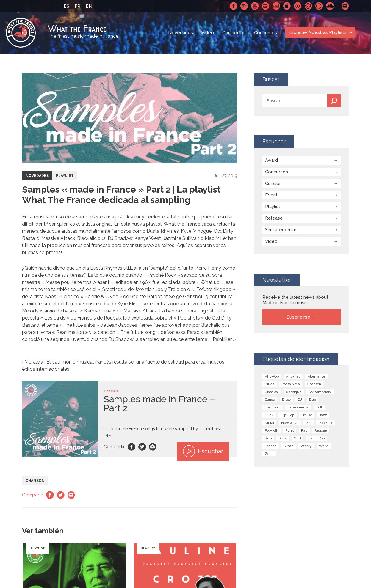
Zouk (269, 454)
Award (271, 160)
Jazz (323, 415)
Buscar (334, 101)
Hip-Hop (287, 415)
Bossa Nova (291, 384)
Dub (313, 400)
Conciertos (234, 33)
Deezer (276, 6)
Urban (288, 446)
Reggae (321, 430)
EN (89, 6)
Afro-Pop (272, 376)
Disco (286, 400)
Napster (309, 6)
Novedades (181, 33)
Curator (273, 183)
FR (78, 6)
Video (208, 33)
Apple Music (287, 6)
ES (66, 6)
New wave (290, 423)
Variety (306, 446)
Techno (271, 446)
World (324, 446)
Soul (298, 438)
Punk (290, 430)
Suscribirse (298, 317)
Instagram (244, 6)
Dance (270, 400)
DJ (300, 400)
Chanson (35, 481)
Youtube (255, 6)
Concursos (266, 33)
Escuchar (203, 451)
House (307, 415)
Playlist (65, 176)
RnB (268, 438)
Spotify (266, 6)
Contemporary (320, 392)
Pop (309, 423)
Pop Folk (325, 423)
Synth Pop (316, 438)
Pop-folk (271, 430)
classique (294, 392)
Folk (320, 407)
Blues (270, 384)
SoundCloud (330, 6)
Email (153, 447)
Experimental (298, 407)
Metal (269, 423)
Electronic (273, 407)
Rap (304, 430)
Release (274, 218)
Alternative (316, 376)
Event (271, 195)
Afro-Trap (293, 376)
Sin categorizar (281, 230)
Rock (283, 438)
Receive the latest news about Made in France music (295, 300)
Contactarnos (345, 6)
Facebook (234, 6)
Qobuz (319, 6)
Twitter (142, 447)
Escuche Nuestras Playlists (317, 32)
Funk (269, 415)
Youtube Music (298, 6)
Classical (272, 392)
